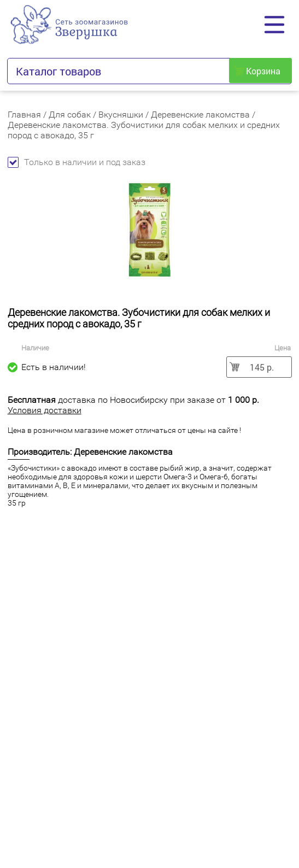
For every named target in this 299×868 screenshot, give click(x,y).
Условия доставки (45, 410)
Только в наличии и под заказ (77, 162)
